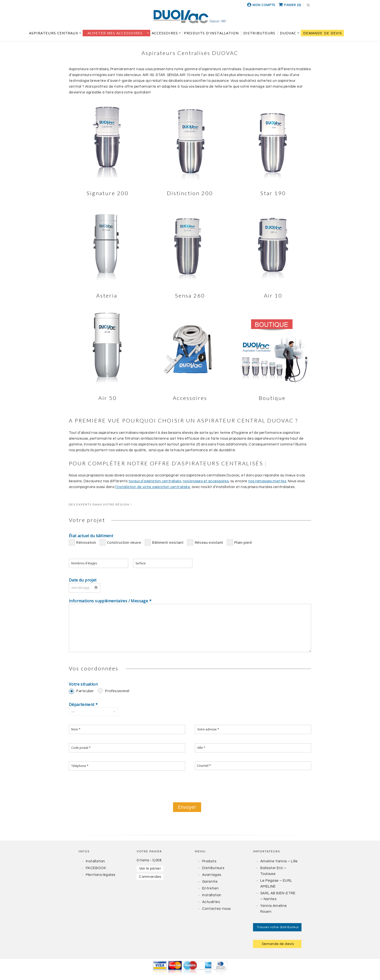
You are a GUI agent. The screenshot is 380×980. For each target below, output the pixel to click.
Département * (83, 704)
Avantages (212, 875)
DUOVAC (288, 33)
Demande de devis (323, 33)
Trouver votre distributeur (278, 927)
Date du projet (83, 580)
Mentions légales (100, 875)
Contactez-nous (216, 909)
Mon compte (264, 5)
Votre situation (83, 684)
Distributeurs (213, 868)
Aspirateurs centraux (54, 33)
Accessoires (165, 33)
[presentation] (190, 789)
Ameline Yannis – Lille (279, 861)
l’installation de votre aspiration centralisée (153, 487)
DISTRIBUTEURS (259, 33)
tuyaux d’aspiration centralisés (155, 481)
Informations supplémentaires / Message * (110, 601)
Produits (209, 861)
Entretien (210, 888)
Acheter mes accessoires (115, 33)
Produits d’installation (211, 33)
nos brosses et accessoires (206, 481)
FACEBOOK (96, 868)
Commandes (150, 877)
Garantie (210, 882)
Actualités (211, 902)
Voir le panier (150, 869)
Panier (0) (293, 5)
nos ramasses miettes (267, 481)
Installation (95, 861)
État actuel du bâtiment (91, 536)
